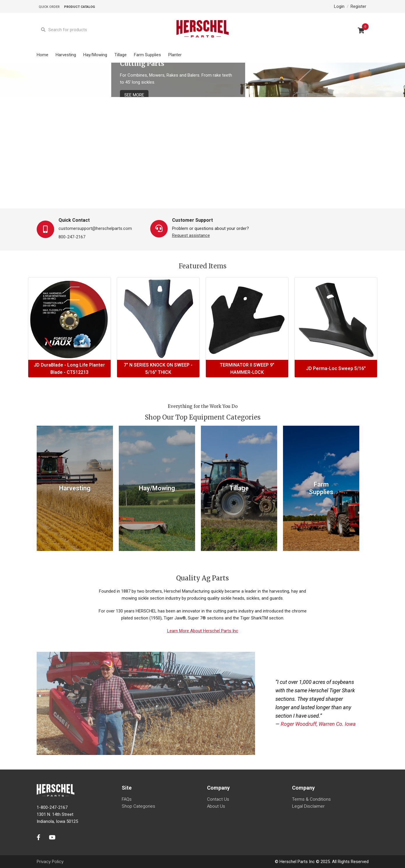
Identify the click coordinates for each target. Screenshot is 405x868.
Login (339, 6)
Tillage (121, 55)
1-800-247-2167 (52, 807)
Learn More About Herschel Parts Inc (203, 631)
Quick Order (49, 7)
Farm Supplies (147, 55)
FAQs (127, 799)
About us (216, 806)
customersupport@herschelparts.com (95, 228)
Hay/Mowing (95, 55)
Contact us (218, 799)
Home (43, 55)
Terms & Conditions (311, 799)
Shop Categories (138, 806)
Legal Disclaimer (308, 806)
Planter (175, 55)
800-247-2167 (72, 237)
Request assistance (191, 235)
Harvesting (66, 55)
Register (358, 6)
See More (134, 95)
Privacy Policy (50, 862)
